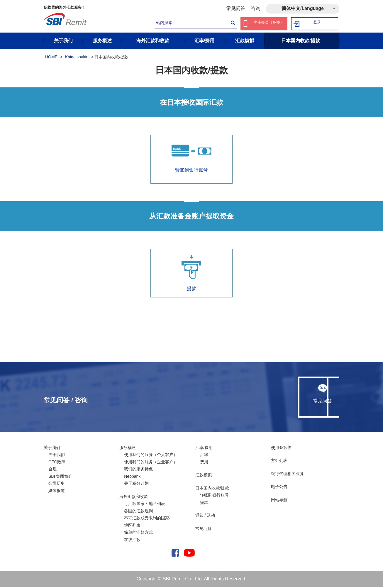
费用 (204, 463)
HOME (51, 58)
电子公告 (279, 488)
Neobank (132, 477)
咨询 (256, 8)
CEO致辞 (57, 463)
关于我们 (52, 448)
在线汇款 (132, 540)
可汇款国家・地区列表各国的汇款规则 (145, 508)
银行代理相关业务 (287, 475)
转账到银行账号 (214, 496)
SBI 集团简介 (60, 477)
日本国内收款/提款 (212, 489)
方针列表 (279, 462)
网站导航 (279, 501)
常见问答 (236, 8)
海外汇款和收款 (134, 497)
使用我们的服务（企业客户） (151, 463)
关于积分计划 (136, 484)
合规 (52, 470)
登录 (317, 24)
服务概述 (128, 448)
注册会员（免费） (269, 24)
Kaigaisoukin (77, 58)
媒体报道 (57, 492)
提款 (192, 274)
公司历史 (57, 484)
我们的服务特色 (138, 470)
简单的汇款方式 (138, 533)
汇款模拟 (204, 476)
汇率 (204, 456)
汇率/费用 (204, 448)
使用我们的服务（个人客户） (151, 456)
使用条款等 (281, 448)
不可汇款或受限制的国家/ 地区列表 (147, 523)
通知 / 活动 (205, 516)
